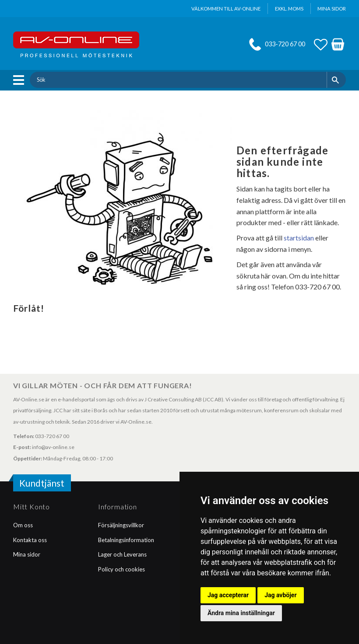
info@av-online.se (53, 447)
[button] (21, 80)
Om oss (23, 525)
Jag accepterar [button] (228, 595)
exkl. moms (289, 9)
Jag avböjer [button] (280, 595)
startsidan (299, 238)
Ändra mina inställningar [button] (241, 613)
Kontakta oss (30, 540)
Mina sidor (27, 554)
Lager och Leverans (122, 554)
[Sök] (336, 80)
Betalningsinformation (126, 540)
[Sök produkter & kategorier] (178, 80)
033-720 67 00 (285, 44)
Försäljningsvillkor (121, 525)
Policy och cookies (121, 569)
